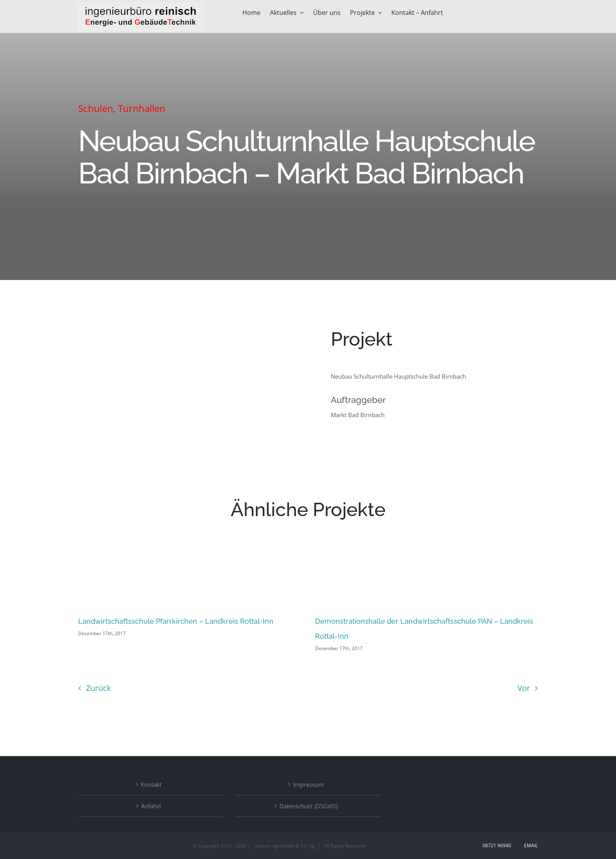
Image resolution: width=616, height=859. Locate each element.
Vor (524, 688)
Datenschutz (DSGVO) (308, 806)
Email (530, 845)
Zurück (99, 688)
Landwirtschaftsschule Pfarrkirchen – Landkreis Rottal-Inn (176, 621)
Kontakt (151, 784)
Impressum (308, 784)
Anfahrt (151, 806)
